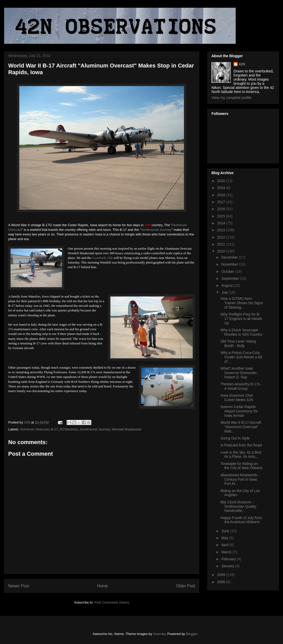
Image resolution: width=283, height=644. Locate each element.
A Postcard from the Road (241, 445)
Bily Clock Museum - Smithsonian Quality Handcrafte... (238, 506)
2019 (222, 188)
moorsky (159, 634)
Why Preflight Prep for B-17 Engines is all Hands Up (241, 319)
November (230, 264)
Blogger (192, 634)
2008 (222, 582)
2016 (222, 209)
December (230, 257)
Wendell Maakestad (127, 429)
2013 (222, 230)
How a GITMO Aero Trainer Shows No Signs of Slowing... (242, 303)
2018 (222, 195)
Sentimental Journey (156, 230)
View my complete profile (231, 98)
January (228, 566)
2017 (222, 202)
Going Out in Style (235, 438)
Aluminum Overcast (34, 429)
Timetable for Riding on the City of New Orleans (241, 466)
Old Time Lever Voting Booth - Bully (238, 344)
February (229, 559)
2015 (222, 216)
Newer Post (19, 586)
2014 (222, 223)
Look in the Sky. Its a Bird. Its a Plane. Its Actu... (241, 455)
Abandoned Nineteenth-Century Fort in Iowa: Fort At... (240, 479)
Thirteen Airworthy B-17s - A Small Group (241, 386)
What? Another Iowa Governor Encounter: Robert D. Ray (239, 373)
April (225, 545)
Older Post (185, 586)
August (227, 285)
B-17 (54, 429)
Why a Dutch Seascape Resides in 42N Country (241, 332)
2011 (222, 244)
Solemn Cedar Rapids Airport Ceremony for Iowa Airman (239, 411)
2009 (222, 575)
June (226, 531)
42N (242, 64)
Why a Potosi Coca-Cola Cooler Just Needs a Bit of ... (241, 357)
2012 (222, 237)
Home (103, 586)
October (228, 272)
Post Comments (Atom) (112, 602)
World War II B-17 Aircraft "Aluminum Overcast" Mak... (241, 427)
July (225, 292)
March (227, 552)
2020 (222, 181)
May (225, 538)
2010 (222, 251)
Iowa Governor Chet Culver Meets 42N (237, 398)
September (231, 278)
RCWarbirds (69, 429)
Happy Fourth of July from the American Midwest (241, 520)
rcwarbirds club (102, 258)
